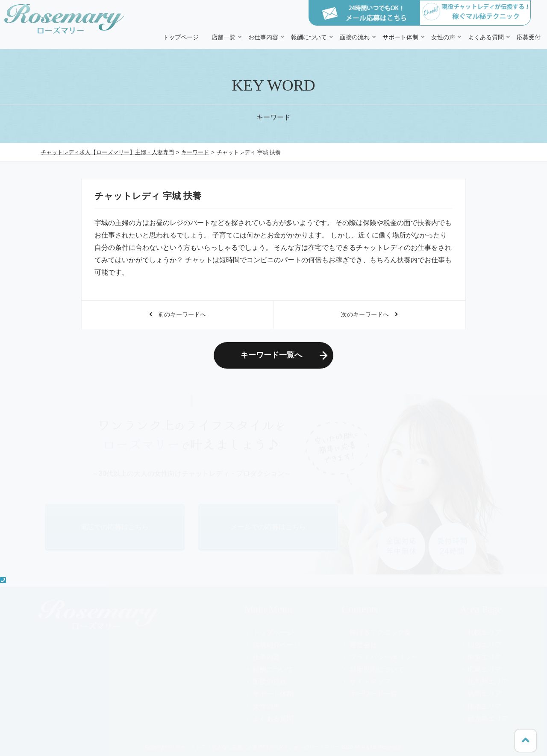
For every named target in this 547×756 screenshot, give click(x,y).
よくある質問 (486, 37)
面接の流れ (355, 37)
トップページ (181, 37)
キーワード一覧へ (271, 355)
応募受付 (529, 37)
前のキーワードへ (178, 314)
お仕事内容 (263, 37)
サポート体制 (400, 37)
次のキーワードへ (369, 314)
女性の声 (443, 37)
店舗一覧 (224, 37)
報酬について (309, 37)
